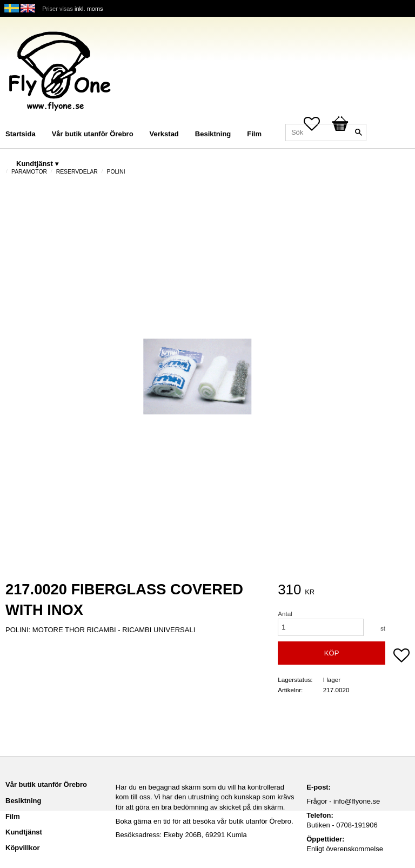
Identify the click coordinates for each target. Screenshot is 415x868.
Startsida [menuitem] (21, 134)
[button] (401, 657)
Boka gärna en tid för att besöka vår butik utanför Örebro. (205, 821)
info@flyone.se (357, 801)
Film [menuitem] (254, 134)
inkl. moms (89, 9)
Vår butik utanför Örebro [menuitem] (93, 134)
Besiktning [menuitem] (213, 134)
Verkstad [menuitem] (164, 134)
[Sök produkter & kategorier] (326, 132)
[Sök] (358, 132)
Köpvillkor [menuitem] (23, 848)
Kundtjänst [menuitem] (35, 164)
